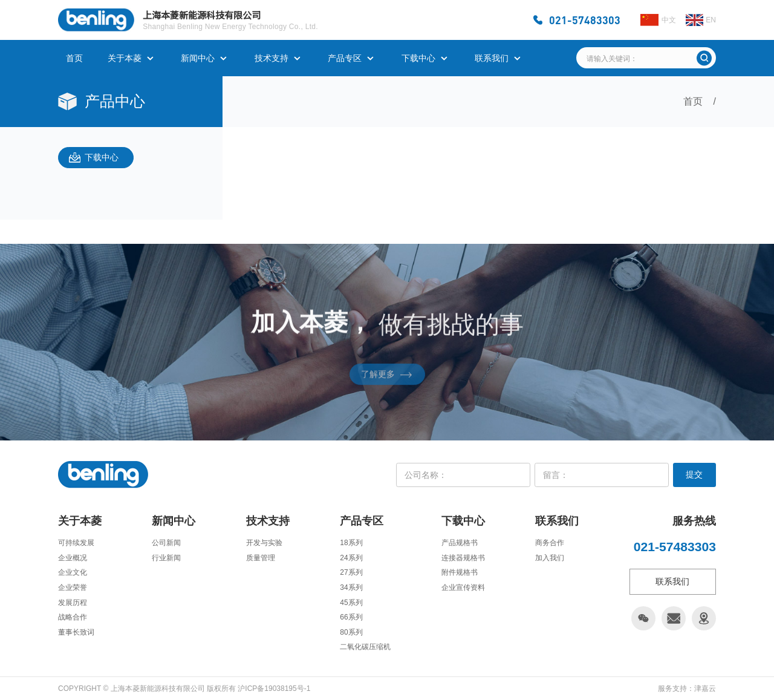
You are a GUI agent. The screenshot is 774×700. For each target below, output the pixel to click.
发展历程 (73, 603)
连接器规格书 (463, 558)
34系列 (351, 587)
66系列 (351, 617)
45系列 (351, 603)
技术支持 (272, 58)
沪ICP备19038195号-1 (274, 689)
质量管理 (261, 558)
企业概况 (73, 558)
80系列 (351, 632)
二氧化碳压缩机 (365, 647)
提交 (694, 474)
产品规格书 (460, 543)
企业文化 (73, 572)
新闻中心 (198, 58)
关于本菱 (125, 58)
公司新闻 (166, 543)
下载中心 (418, 58)
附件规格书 (460, 572)
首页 (74, 58)
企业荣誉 (73, 587)
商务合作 (550, 543)
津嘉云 (705, 689)
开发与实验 (264, 543)
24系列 (351, 558)
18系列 (351, 543)
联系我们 (492, 58)
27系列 (351, 572)
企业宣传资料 (463, 587)
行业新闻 (166, 558)
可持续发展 (76, 543)
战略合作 (73, 617)
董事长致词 (76, 632)
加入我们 (550, 558)
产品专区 (345, 58)
